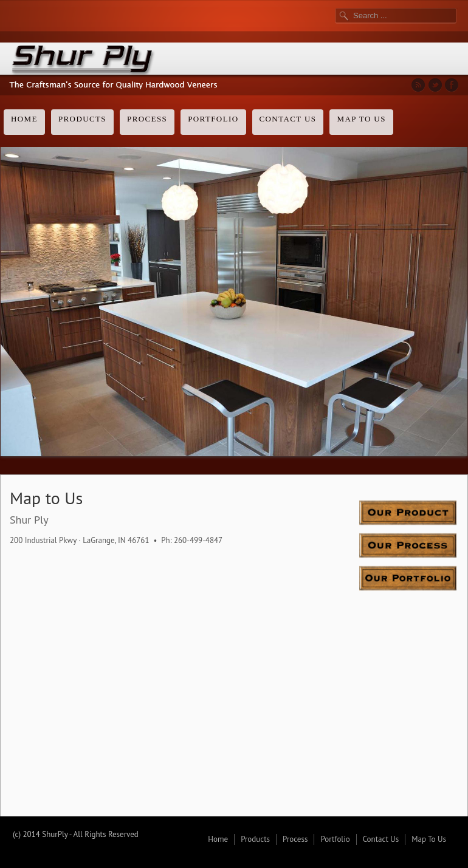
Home (24, 119)
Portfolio (213, 119)
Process (147, 119)
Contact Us (288, 119)
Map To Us (361, 119)
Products (82, 119)
